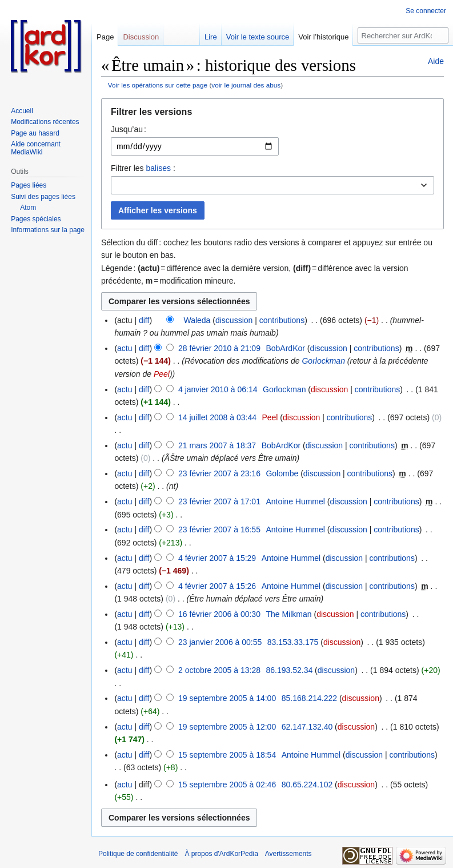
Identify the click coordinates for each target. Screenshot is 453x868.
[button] (272, 115)
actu (125, 348)
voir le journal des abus (246, 85)
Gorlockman (323, 361)
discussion (234, 320)
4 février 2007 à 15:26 (217, 586)
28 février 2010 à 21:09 (219, 348)
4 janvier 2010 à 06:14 (218, 389)
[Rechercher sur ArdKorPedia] (403, 35)
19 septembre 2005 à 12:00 (227, 727)
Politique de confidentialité (138, 854)
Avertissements (288, 854)
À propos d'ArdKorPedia (221, 854)
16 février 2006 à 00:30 (219, 614)
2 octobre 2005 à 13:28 (219, 670)
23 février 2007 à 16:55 (219, 529)
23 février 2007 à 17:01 (219, 501)
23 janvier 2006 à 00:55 (220, 642)
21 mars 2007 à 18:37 (217, 445)
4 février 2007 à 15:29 (217, 558)
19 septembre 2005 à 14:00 (227, 698)
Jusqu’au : (129, 129)
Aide (436, 61)
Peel (162, 374)
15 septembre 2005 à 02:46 (227, 785)
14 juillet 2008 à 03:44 (217, 417)
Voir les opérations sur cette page (158, 85)
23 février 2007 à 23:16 (219, 473)
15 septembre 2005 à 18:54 (227, 755)
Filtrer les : (143, 168)
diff (144, 320)
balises (158, 168)
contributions (282, 320)
